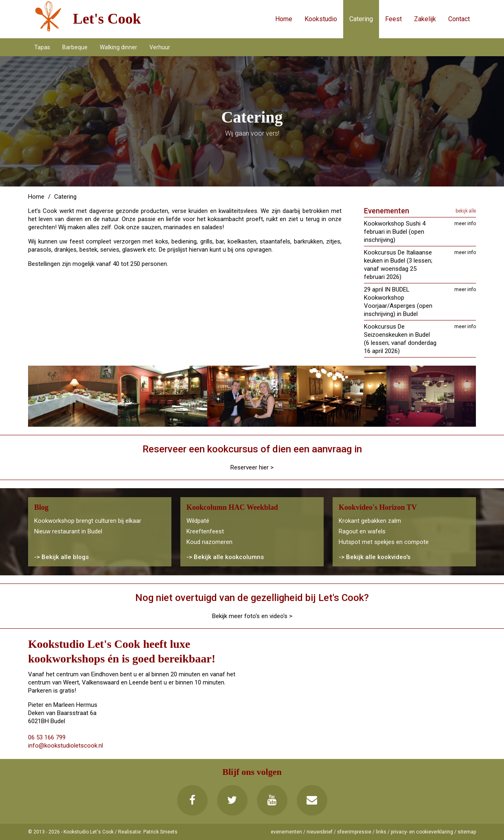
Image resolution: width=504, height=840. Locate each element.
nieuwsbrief (320, 832)
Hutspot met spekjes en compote (384, 542)
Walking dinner (118, 47)
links (381, 832)
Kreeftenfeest (205, 531)
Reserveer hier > (252, 467)
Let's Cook (107, 19)
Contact (459, 19)
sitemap (467, 832)
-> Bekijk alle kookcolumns (225, 557)
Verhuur (160, 47)
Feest (393, 19)
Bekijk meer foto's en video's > (252, 616)
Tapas (42, 47)
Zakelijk (425, 19)
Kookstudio (321, 19)
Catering (361, 19)
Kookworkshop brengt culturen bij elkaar (88, 521)
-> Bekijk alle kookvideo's (375, 557)
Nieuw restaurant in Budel (68, 531)
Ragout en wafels (362, 531)
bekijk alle (466, 211)
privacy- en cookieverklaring (422, 832)
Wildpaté (198, 521)
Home (284, 19)
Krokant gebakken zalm (370, 521)
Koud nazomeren (209, 542)
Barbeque (75, 47)
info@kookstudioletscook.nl (66, 746)
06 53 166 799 (47, 737)
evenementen (286, 832)
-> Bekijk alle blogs (61, 557)
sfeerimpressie (354, 832)
